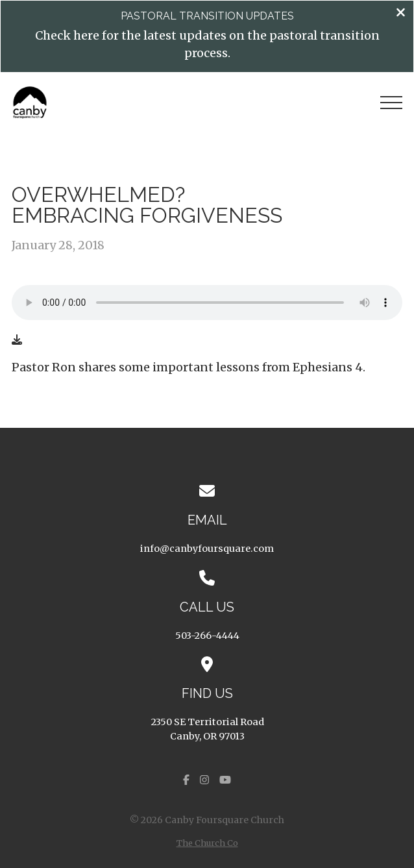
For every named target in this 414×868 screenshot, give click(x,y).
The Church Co (207, 843)
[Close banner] (401, 14)
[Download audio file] (17, 340)
